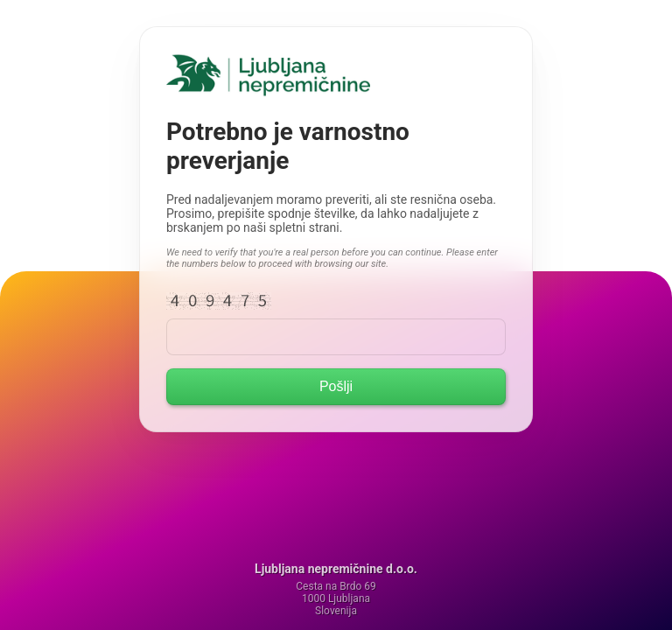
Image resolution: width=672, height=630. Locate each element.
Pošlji (336, 386)
